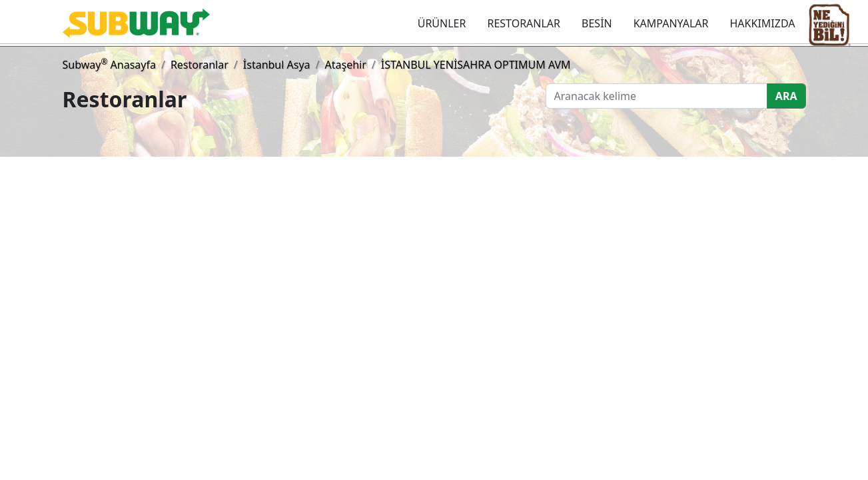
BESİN (597, 23)
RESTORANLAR (524, 23)
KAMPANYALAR (671, 23)
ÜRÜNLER (442, 23)
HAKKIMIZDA (763, 23)
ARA (786, 96)
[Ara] (656, 96)
